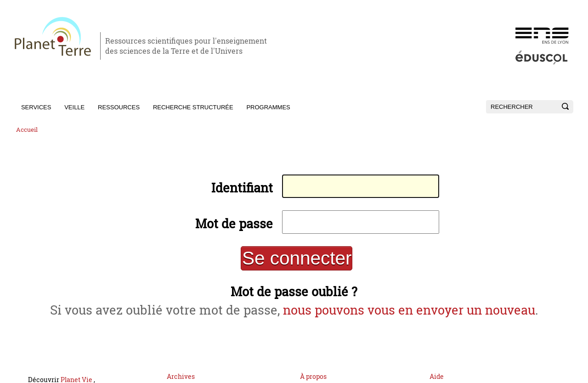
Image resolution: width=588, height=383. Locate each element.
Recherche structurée (193, 107)
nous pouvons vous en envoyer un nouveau (399, 302)
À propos (313, 367)
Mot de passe (239, 220)
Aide (437, 367)
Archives (181, 367)
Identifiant (246, 186)
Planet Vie (77, 370)
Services (36, 107)
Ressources (119, 107)
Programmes (268, 107)
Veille (74, 107)
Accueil (27, 130)
